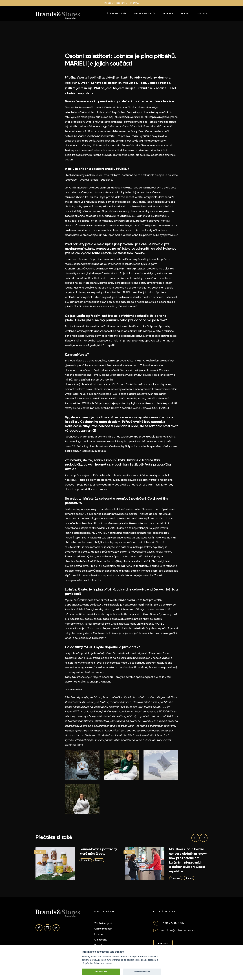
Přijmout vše (101, 972)
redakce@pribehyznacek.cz (180, 930)
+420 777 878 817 (173, 923)
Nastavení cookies (142, 972)
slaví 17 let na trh (129, 3)
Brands (99, 860)
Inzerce (168, 14)
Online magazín (145, 14)
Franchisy (176, 878)
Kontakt (202, 14)
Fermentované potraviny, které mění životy (98, 851)
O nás (185, 14)
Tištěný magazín (115, 14)
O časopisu (101, 940)
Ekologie (86, 860)
